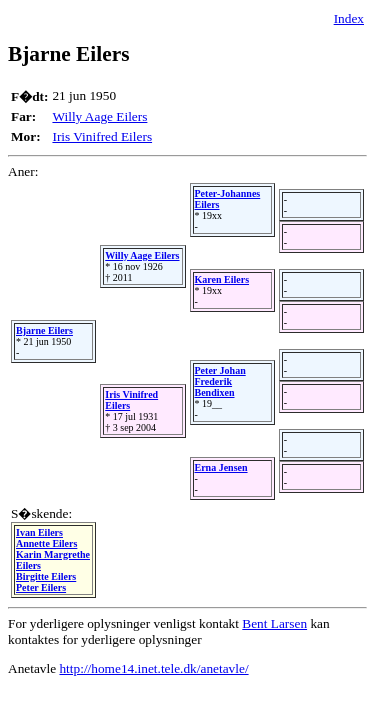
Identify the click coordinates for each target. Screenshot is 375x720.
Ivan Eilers (39, 532)
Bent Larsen (274, 623)
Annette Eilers (46, 543)
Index (349, 18)
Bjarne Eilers (44, 330)
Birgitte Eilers (46, 576)
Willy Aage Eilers (99, 116)
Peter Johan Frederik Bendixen (220, 381)
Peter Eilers (41, 587)
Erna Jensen (221, 467)
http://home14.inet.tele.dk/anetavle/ (153, 668)
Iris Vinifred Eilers (102, 136)
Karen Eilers (222, 279)
